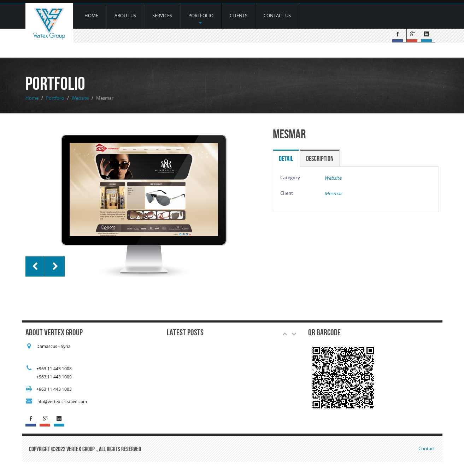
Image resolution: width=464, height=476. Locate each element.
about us (125, 16)
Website (80, 98)
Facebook (399, 36)
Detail (286, 158)
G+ (414, 36)
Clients (239, 16)
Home (91, 16)
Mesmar (333, 193)
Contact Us (277, 16)
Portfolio (201, 19)
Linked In (428, 36)
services (162, 16)
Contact (427, 448)
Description (320, 158)
